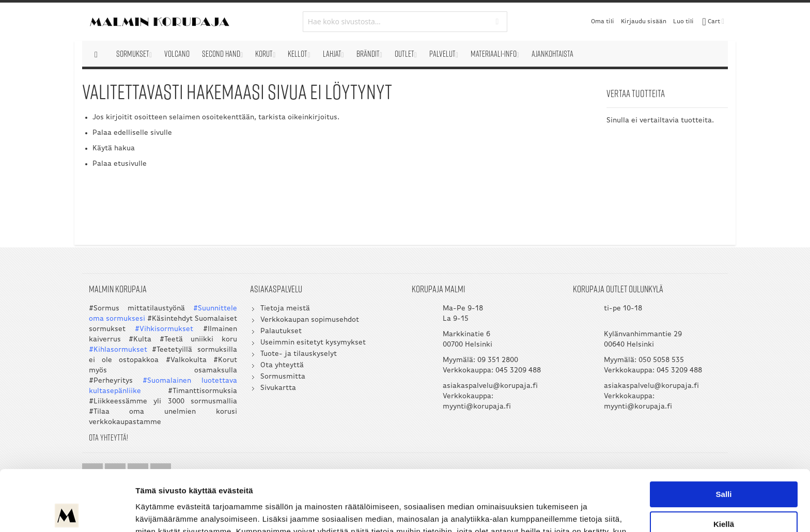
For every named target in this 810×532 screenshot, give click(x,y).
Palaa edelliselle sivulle (132, 133)
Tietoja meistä (285, 309)
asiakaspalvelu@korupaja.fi (490, 386)
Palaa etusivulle (120, 164)
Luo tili (683, 22)
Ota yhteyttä (282, 365)
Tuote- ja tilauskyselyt (299, 354)
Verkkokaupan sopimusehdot (310, 320)
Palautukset (281, 331)
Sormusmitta (283, 377)
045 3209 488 (518, 371)
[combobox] (405, 22)
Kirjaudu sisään (644, 22)
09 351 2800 (498, 360)
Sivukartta (278, 388)
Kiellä (724, 463)
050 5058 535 (661, 360)
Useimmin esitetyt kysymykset (313, 343)
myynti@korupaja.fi (477, 407)
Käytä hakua (114, 148)
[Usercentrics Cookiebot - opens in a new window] (67, 512)
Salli (724, 434)
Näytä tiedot (158, 512)
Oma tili (603, 22)
